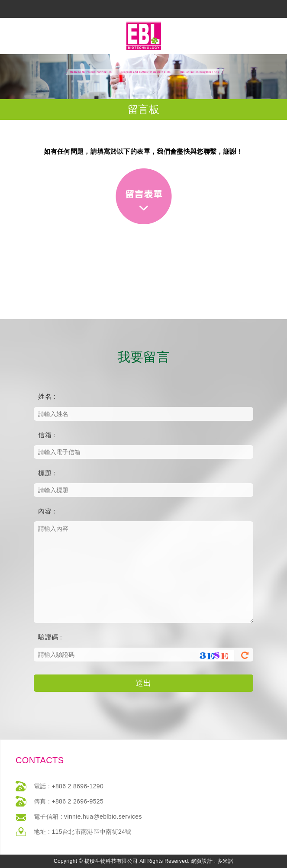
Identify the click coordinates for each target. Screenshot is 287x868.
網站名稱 (144, 36)
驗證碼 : (50, 637)
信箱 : (47, 435)
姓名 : (47, 396)
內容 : (47, 511)
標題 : (47, 473)
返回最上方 (145, 860)
